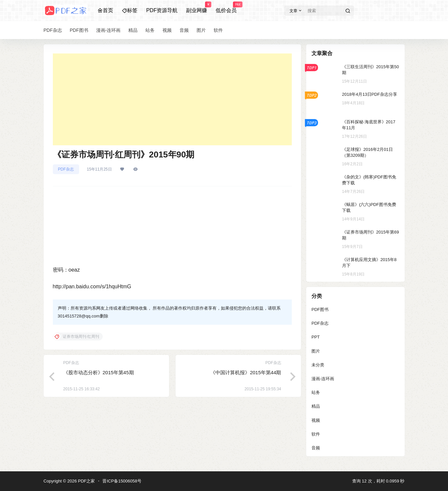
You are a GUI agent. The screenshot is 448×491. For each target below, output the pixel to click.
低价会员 (226, 8)
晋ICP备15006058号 (122, 481)
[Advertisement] (172, 99)
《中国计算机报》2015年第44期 (246, 372)
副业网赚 (197, 8)
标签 (130, 10)
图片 (316, 351)
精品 (316, 406)
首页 (105, 10)
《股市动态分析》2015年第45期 (99, 372)
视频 (316, 420)
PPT (316, 337)
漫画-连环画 (323, 379)
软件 (316, 434)
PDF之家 (86, 481)
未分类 (318, 365)
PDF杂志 (66, 169)
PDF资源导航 (162, 10)
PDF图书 (320, 309)
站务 (316, 392)
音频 (316, 448)
